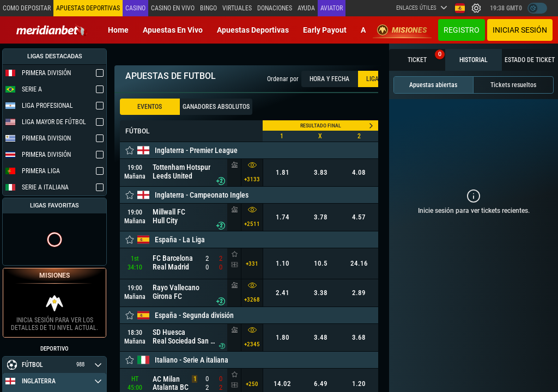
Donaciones (275, 8)
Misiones (402, 30)
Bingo (208, 8)
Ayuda (306, 8)
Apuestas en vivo (173, 30)
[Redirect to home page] (52, 30)
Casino (135, 8)
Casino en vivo (173, 8)
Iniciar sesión (520, 30)
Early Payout (325, 30)
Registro (462, 30)
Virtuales (237, 8)
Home (118, 30)
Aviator (332, 8)
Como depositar (27, 8)
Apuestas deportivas (253, 30)
